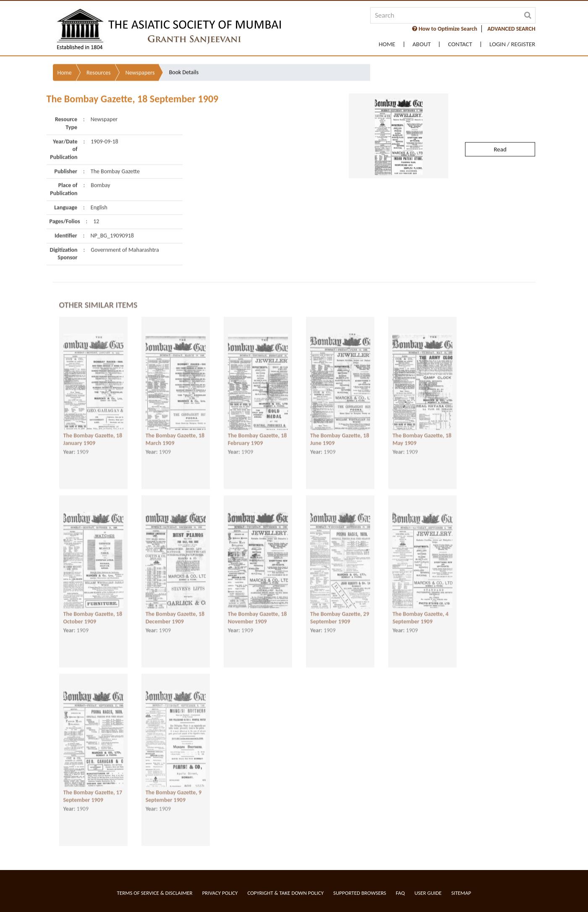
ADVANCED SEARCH (511, 29)
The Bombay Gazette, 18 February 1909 (257, 430)
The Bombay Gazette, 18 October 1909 (93, 608)
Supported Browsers (360, 893)
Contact (460, 44)
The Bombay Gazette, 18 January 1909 (93, 430)
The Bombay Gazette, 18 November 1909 (257, 608)
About (422, 44)
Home (387, 44)
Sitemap (461, 893)
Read (500, 125)
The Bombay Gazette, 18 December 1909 (175, 608)
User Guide (428, 893)
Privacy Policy (220, 893)
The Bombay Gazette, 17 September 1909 (93, 787)
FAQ (400, 893)
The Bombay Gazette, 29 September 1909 (340, 608)
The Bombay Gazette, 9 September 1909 (174, 787)
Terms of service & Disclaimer (155, 893)
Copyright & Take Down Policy (285, 893)
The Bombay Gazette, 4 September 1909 (420, 608)
